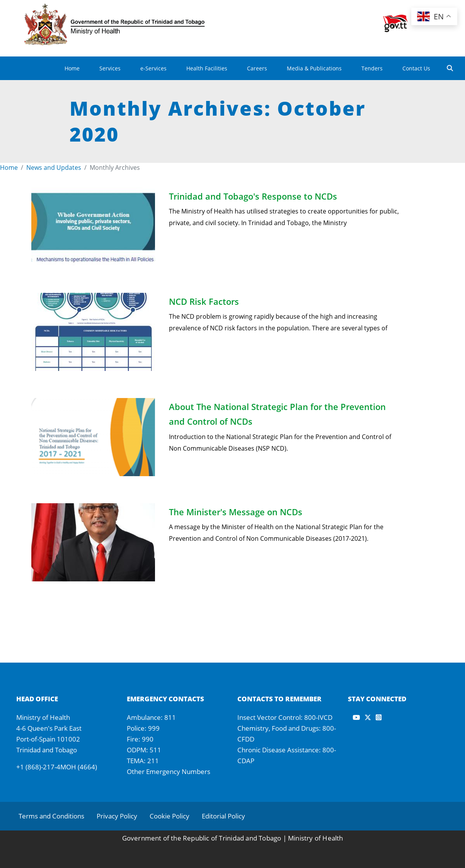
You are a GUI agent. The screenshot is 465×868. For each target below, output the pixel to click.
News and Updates (54, 167)
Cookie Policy (169, 816)
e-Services (153, 68)
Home (72, 68)
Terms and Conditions (51, 816)
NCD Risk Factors (204, 301)
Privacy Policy (117, 816)
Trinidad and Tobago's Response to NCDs (253, 196)
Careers (257, 68)
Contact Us (416, 68)
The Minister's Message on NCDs (236, 512)
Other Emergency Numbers (169, 771)
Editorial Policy (223, 816)
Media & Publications (314, 68)
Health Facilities (207, 68)
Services (110, 68)
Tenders (372, 68)
